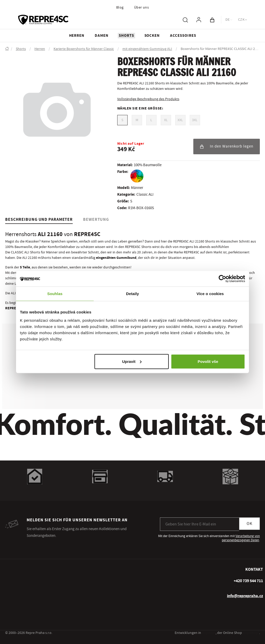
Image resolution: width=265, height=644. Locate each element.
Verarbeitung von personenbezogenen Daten (241, 538)
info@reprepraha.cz (245, 596)
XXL (180, 120)
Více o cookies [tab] (210, 294)
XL (166, 120)
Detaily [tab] (132, 294)
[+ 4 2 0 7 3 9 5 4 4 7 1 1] (248, 581)
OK (249, 524)
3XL (195, 120)
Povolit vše (208, 361)
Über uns (142, 8)
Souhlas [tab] (55, 294)
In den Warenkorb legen (227, 146)
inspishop (251, 633)
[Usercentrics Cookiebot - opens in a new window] (222, 279)
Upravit (132, 361)
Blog (120, 8)
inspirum (209, 633)
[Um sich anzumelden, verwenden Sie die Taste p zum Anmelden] (199, 20)
